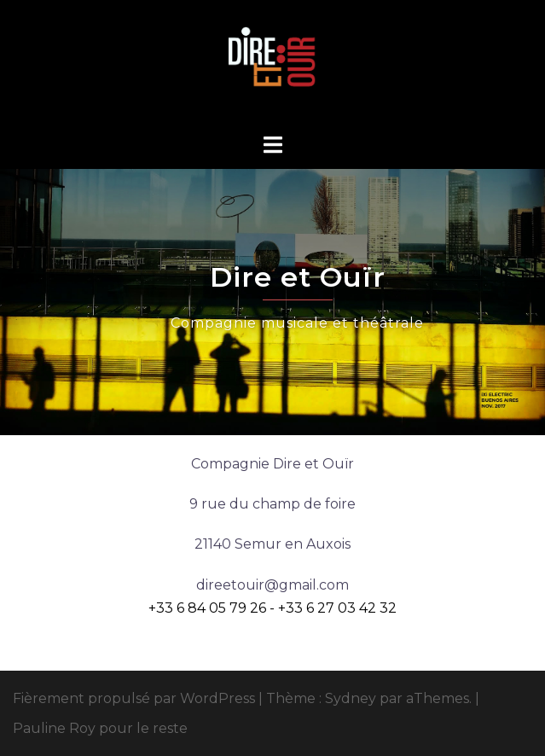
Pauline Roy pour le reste (100, 728)
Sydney (351, 698)
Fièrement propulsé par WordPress (134, 698)
